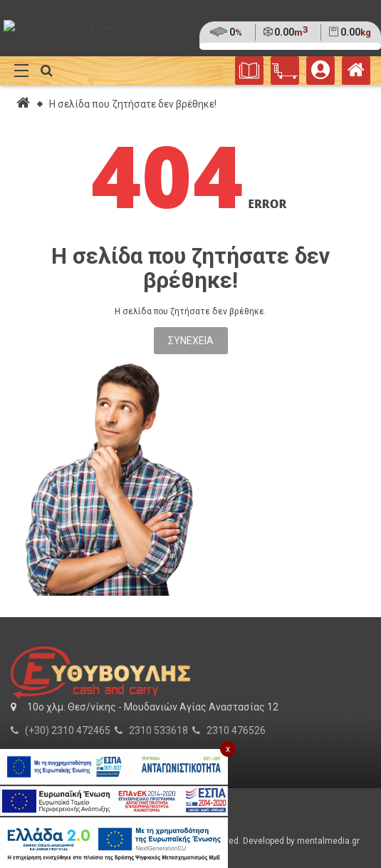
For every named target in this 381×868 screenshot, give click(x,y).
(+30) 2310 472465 (68, 730)
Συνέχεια (191, 341)
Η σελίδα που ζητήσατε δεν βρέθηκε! (133, 104)
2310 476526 (236, 730)
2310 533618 (158, 730)
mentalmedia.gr (328, 841)
